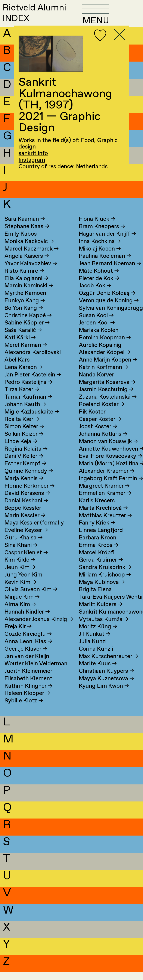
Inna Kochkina (100, 249)
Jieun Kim (20, 575)
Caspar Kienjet (26, 560)
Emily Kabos (21, 242)
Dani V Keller (24, 464)
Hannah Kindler (27, 620)
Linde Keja (21, 449)
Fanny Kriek (97, 531)
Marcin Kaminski (29, 293)
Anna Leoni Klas (28, 649)
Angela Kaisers (27, 264)
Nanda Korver (97, 383)
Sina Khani (21, 553)
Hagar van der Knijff (107, 242)
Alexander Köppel (105, 360)
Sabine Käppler (27, 331)
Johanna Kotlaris (103, 442)
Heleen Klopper (27, 701)
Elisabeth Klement (28, 686)
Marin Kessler (25, 523)
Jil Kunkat (95, 642)
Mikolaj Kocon (100, 257)
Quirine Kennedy (29, 479)
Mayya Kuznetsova (106, 686)
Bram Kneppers (102, 234)
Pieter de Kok (99, 286)
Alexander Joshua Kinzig (39, 627)
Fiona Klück (97, 227)
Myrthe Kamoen (25, 301)
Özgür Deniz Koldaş (107, 301)
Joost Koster (98, 434)
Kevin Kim (20, 590)
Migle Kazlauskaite (32, 420)
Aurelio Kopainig (100, 353)
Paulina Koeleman (105, 264)
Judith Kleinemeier (28, 679)
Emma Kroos (99, 553)
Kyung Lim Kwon (104, 694)
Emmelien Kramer (105, 501)
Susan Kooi (96, 323)
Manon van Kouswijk (108, 449)
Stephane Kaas (27, 234)
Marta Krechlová (103, 516)
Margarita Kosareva (107, 390)
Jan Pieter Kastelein (33, 383)
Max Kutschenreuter (108, 664)
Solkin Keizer (24, 442)
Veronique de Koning (109, 308)
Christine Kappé (28, 323)
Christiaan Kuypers (106, 679)
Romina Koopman (105, 345)
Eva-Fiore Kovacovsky (111, 464)
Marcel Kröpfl (97, 560)
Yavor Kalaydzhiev (31, 271)
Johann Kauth (25, 412)
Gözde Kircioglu (28, 642)
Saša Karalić (23, 338)
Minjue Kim (22, 605)
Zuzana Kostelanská (108, 405)
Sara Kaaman (25, 227)
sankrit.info (33, 153)
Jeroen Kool (97, 331)
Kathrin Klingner (28, 694)
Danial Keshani (26, 508)
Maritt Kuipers (101, 612)
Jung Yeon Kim (23, 583)
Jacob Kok (95, 293)
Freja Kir (18, 634)
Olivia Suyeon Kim (31, 597)
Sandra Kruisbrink (105, 575)
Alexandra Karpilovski (33, 360)
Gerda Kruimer (101, 568)
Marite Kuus (98, 671)
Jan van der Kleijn (27, 664)
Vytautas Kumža (104, 627)
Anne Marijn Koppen (108, 368)
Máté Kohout (99, 279)
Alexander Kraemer (107, 479)
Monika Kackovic (29, 249)
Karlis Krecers (97, 508)
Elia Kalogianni (26, 286)
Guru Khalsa (24, 545)
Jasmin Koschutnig (106, 397)
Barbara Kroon (98, 545)
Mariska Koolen (99, 338)
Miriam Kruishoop (105, 583)
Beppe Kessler (23, 516)
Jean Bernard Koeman (110, 271)
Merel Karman (26, 353)
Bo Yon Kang (24, 316)
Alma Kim (20, 612)
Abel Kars (17, 368)
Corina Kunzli (96, 657)
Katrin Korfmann (103, 375)
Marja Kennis (24, 486)
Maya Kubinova (102, 590)
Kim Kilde (20, 568)
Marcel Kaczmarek (32, 257)
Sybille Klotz (24, 708)
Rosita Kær (22, 427)
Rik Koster (92, 420)
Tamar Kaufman (28, 405)
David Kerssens (27, 501)
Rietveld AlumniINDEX (44, 17)
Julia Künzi (93, 649)
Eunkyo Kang (25, 308)
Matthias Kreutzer (105, 523)
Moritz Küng (98, 634)
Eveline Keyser (26, 538)
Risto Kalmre (24, 279)
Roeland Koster (102, 412)
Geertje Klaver (26, 657)
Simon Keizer (24, 434)
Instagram (32, 160)
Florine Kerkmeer (29, 494)
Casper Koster (100, 427)
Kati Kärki (20, 345)
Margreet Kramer (104, 494)
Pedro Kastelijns (28, 390)
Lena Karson (24, 375)
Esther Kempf (25, 471)
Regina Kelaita (26, 457)
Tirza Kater (22, 397)
